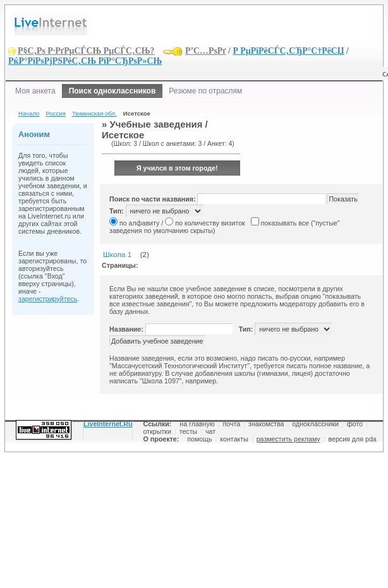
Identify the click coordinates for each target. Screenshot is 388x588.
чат (210, 431)
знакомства (266, 424)
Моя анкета (35, 91)
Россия (55, 113)
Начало (29, 113)
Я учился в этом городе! (177, 168)
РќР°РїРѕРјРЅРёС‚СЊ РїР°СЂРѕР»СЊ (85, 61)
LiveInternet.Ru (108, 424)
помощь (199, 439)
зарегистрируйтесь (48, 299)
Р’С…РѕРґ (206, 51)
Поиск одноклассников (112, 91)
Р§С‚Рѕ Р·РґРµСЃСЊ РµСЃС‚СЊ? (86, 51)
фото (355, 424)
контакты (234, 439)
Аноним (34, 134)
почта (232, 424)
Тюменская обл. (94, 113)
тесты (189, 431)
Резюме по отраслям (205, 91)
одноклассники (315, 424)
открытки (157, 431)
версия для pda (352, 439)
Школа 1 (117, 254)
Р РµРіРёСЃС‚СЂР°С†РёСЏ (288, 51)
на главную (197, 424)
